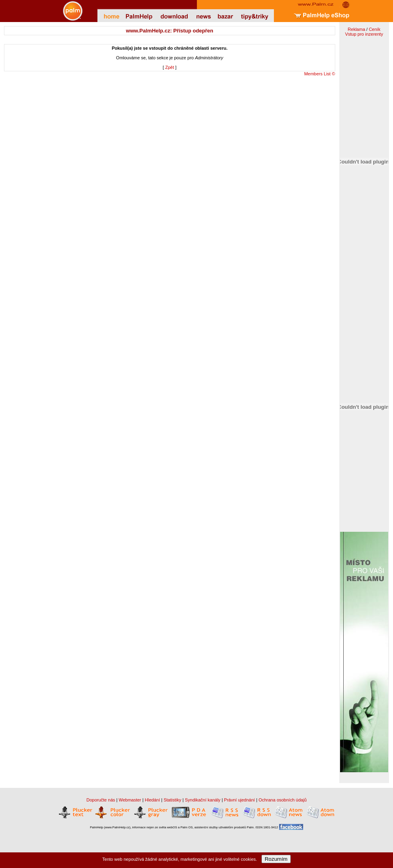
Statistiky (172, 800)
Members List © (319, 74)
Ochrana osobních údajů (283, 800)
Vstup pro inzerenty (364, 34)
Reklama (356, 29)
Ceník (375, 29)
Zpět (170, 67)
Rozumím (276, 859)
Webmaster (130, 800)
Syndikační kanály (203, 800)
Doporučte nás (101, 800)
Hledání (152, 800)
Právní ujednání (240, 800)
